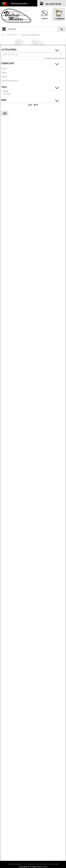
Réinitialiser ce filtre (56, 59)
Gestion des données (38, 864)
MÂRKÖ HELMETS (11, 81)
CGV (26, 864)
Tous (6, 91)
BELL (5, 73)
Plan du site (53, 864)
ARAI (5, 69)
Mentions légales (15, 864)
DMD (5, 77)
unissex (7, 94)
